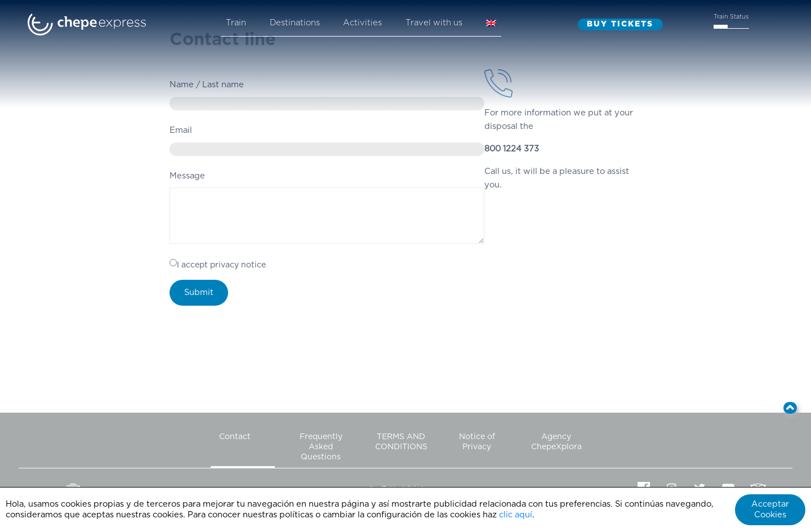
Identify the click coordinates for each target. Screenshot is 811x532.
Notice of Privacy (477, 442)
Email (181, 130)
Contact (235, 437)
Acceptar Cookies (770, 509)
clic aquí (516, 515)
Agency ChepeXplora (556, 442)
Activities (362, 23)
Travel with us (434, 23)
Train (236, 23)
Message (187, 176)
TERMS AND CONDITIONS (401, 442)
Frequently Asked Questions (321, 447)
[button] (790, 408)
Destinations (295, 23)
